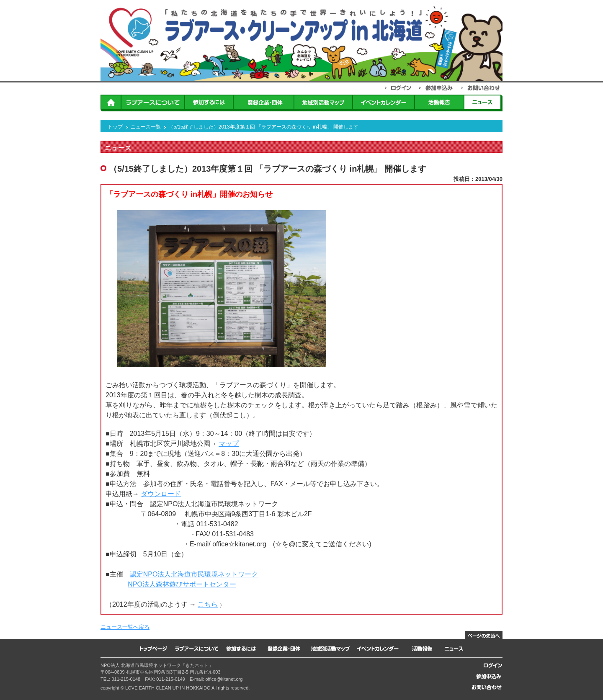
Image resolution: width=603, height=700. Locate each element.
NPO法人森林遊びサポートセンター (182, 584)
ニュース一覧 (146, 127)
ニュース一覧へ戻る (125, 627)
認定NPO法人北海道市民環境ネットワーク (194, 574)
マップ (229, 444)
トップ (115, 127)
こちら (208, 604)
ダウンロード (161, 494)
